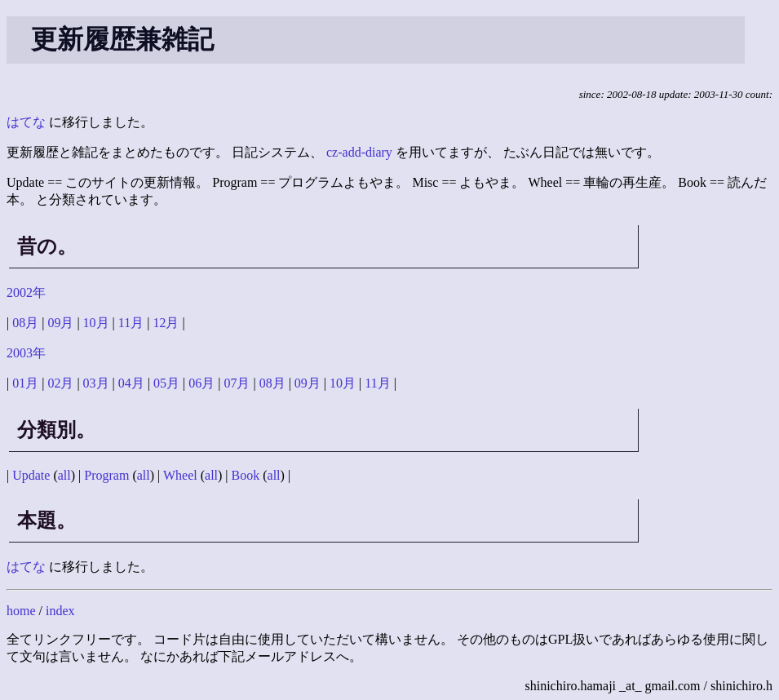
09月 (60, 323)
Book (246, 475)
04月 (131, 383)
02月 (60, 383)
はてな (26, 122)
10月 (96, 323)
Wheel (180, 475)
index (60, 611)
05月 (166, 383)
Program (106, 475)
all (64, 475)
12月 (166, 323)
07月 (237, 383)
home (21, 611)
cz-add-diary (359, 152)
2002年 (26, 292)
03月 (96, 383)
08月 (25, 323)
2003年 (26, 353)
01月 (25, 383)
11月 (131, 323)
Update (31, 475)
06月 (201, 383)
